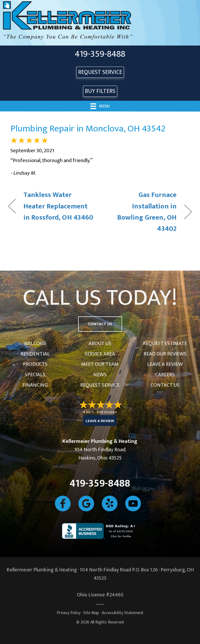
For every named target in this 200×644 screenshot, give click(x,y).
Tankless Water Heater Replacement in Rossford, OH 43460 (58, 206)
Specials (35, 375)
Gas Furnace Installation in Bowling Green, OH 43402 (141, 212)
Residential (35, 354)
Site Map (91, 613)
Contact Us (165, 385)
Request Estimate (165, 343)
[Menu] (100, 106)
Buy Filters (100, 91)
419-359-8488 (100, 54)
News (100, 375)
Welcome (35, 343)
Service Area (100, 354)
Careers (165, 375)
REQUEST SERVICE (100, 72)
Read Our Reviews (165, 354)
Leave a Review (165, 364)
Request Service (100, 385)
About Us (100, 343)
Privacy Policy (69, 613)
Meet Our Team (100, 364)
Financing (35, 385)
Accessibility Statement (123, 613)
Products (35, 364)
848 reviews (107, 412)
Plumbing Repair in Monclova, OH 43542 (88, 129)
